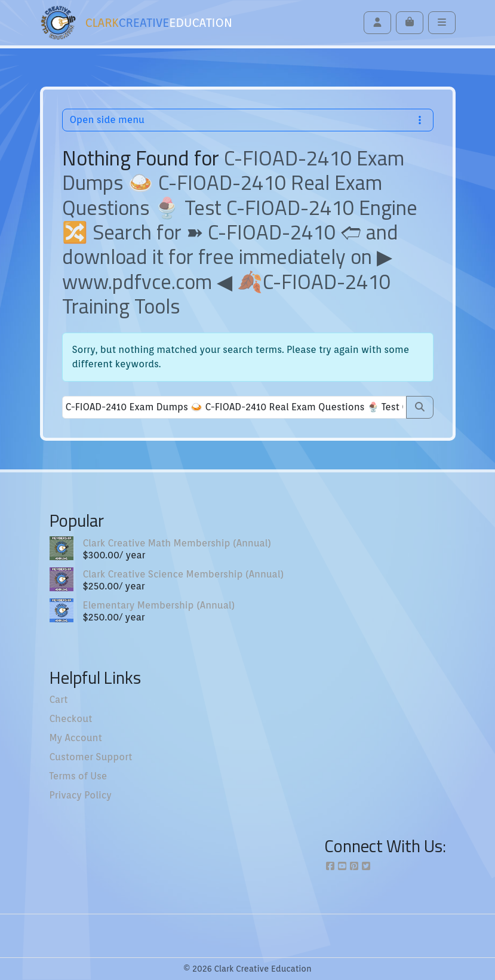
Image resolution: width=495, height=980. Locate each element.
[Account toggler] (377, 23)
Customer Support (91, 757)
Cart (59, 700)
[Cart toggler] (410, 23)
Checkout (71, 719)
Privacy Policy (81, 795)
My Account (76, 738)
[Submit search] (420, 407)
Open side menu (248, 120)
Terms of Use (79, 776)
